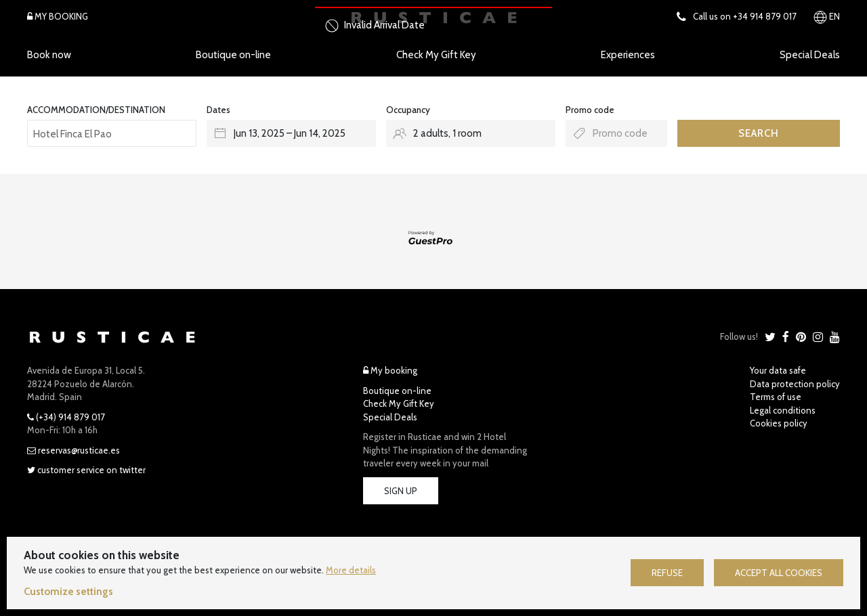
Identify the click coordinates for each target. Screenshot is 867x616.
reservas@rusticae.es (73, 450)
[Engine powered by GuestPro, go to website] (433, 238)
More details (351, 570)
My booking (390, 370)
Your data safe (778, 370)
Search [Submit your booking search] (759, 133)
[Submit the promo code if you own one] (616, 133)
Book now (49, 55)
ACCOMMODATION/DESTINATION (96, 110)
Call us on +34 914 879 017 (737, 16)
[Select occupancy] (471, 133)
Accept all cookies (779, 573)
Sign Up (401, 491)
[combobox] (112, 133)
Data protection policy (795, 384)
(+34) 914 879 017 (66, 417)
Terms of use (776, 397)
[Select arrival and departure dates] (291, 133)
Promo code (590, 110)
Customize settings (68, 592)
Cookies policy (779, 423)
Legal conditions (783, 410)
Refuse (667, 573)
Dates (218, 110)
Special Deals (810, 55)
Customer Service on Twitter (86, 470)
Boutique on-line (233, 55)
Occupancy (408, 110)
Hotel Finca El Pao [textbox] (72, 134)
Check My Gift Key (436, 55)
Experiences (628, 55)
